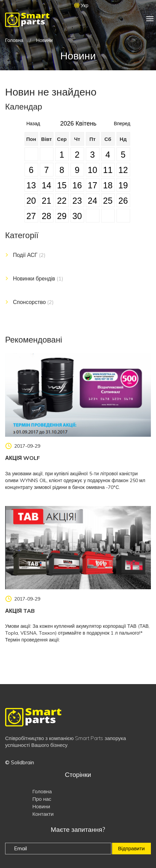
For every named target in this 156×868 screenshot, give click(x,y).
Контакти (43, 814)
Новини (41, 806)
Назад (33, 122)
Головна (14, 40)
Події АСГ (29, 255)
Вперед (122, 122)
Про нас (42, 799)
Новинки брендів (38, 278)
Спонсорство (33, 302)
